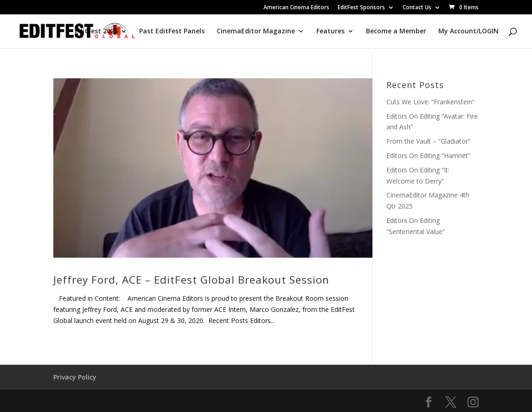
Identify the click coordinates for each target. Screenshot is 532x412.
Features (330, 32)
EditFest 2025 (96, 32)
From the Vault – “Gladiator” (428, 141)
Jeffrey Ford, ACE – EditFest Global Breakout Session (191, 280)
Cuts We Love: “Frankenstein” (430, 102)
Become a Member (396, 32)
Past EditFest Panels (172, 32)
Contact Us (417, 8)
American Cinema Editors (296, 8)
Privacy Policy (75, 377)
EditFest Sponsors (361, 8)
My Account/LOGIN (468, 32)
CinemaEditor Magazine (256, 32)
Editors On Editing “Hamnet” (428, 155)
